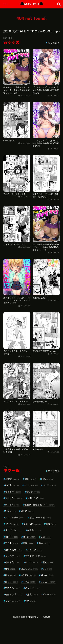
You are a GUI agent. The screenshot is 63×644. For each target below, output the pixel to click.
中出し (31, 485)
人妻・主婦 (36, 498)
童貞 (33, 595)
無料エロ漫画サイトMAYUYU (35, 617)
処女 (10, 511)
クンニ (31, 562)
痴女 (10, 569)
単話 (30, 479)
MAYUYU (32, 4)
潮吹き (11, 537)
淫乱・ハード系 (40, 517)
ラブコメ (13, 601)
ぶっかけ (13, 556)
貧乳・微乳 (32, 524)
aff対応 (12, 479)
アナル (11, 543)
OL (47, 569)
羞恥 (48, 562)
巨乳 (47, 479)
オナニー (48, 582)
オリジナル (14, 530)
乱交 (10, 575)
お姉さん (13, 588)
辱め (44, 543)
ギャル (29, 582)
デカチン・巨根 (36, 556)
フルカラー (14, 498)
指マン (11, 582)
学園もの (35, 530)
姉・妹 (29, 537)
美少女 (33, 492)
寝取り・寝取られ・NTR (39, 505)
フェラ (50, 485)
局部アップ (14, 595)
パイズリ (35, 550)
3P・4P (12, 524)
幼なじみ (28, 575)
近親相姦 (13, 562)
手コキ (47, 575)
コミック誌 (29, 569)
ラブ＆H (12, 505)
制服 (51, 524)
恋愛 (28, 543)
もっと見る (54, 43)
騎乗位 (27, 511)
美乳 (46, 537)
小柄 (30, 601)
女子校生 (13, 492)
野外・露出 (14, 550)
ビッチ (49, 595)
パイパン (33, 588)
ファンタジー (15, 517)
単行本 (12, 485)
